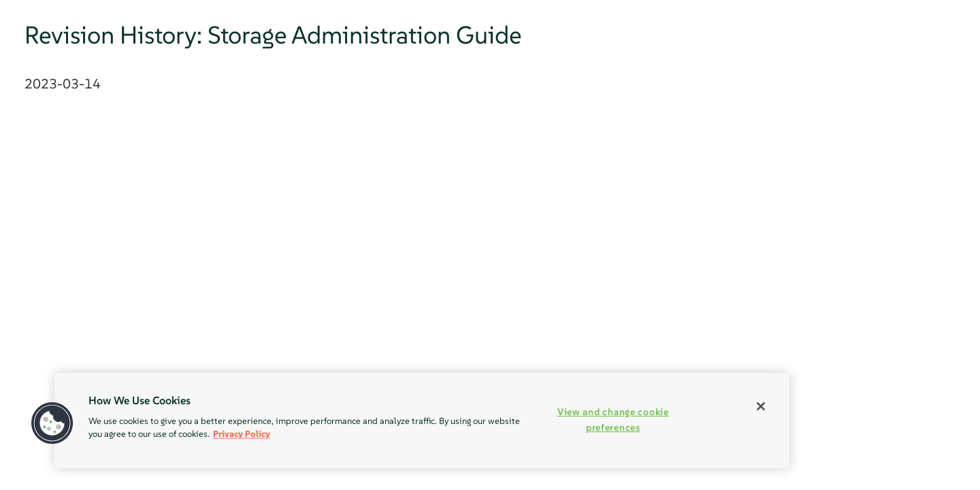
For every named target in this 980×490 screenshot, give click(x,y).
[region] (422, 421)
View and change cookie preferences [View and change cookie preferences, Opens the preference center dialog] (613, 420)
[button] (52, 423)
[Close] (761, 406)
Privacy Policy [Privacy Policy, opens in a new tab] (242, 434)
